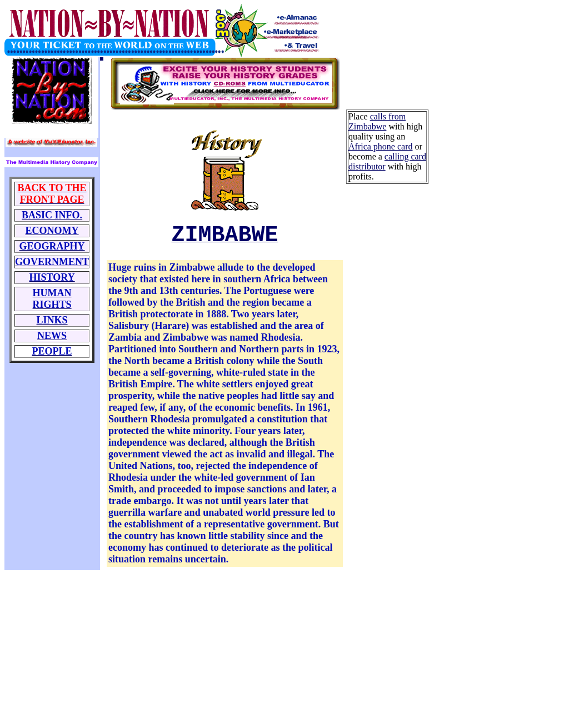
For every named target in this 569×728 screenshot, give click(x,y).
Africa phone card (381, 146)
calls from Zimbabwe (377, 121)
